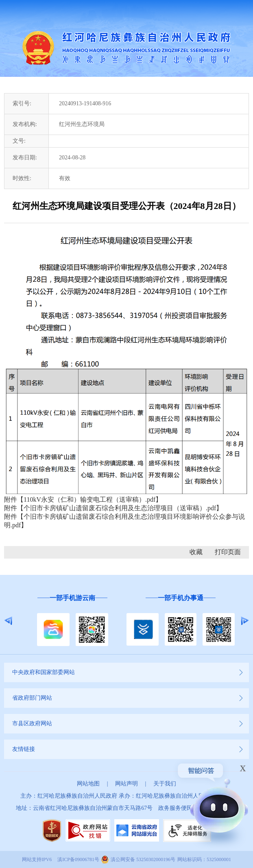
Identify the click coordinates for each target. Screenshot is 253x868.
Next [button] (245, 621)
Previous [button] (8, 621)
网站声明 (126, 784)
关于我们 (165, 784)
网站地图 (88, 784)
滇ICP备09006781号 (78, 859)
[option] (72, 621)
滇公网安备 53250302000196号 (143, 859)
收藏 (196, 552)
